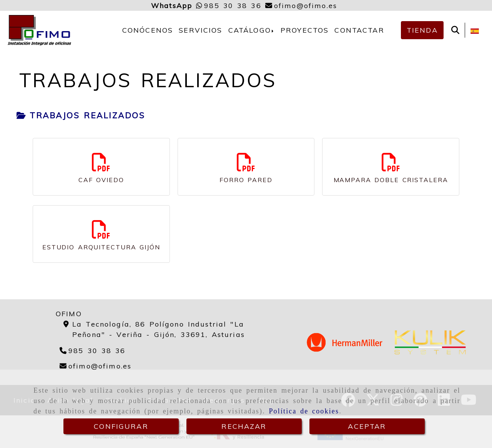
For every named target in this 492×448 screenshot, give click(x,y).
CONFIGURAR (121, 426)
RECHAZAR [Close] (244, 426)
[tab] (81, 116)
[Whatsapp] (229, 6)
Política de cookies (304, 411)
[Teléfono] (93, 351)
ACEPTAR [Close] (367, 426)
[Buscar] (455, 30)
